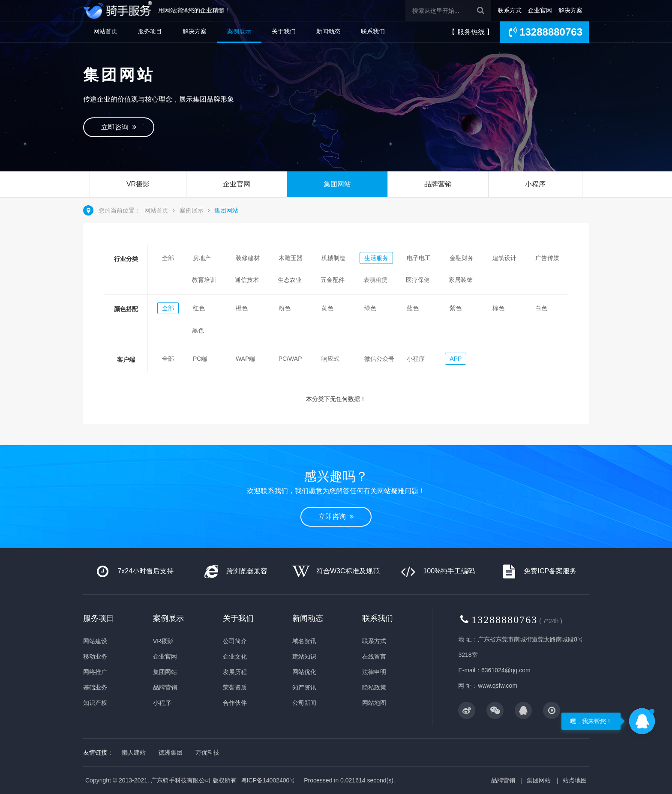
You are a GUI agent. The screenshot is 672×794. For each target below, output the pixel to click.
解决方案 (570, 10)
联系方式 (510, 10)
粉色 (285, 308)
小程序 (535, 184)
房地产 (202, 258)
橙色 (242, 308)
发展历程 (235, 672)
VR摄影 (138, 184)
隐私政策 (374, 687)
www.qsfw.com (498, 686)
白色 (541, 308)
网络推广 (95, 672)
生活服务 (376, 258)
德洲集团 (171, 752)
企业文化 (235, 656)
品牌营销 (438, 184)
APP (456, 359)
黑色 (198, 330)
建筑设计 (504, 258)
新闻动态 (328, 31)
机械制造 (333, 258)
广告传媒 (547, 258)
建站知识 (304, 656)
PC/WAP (290, 359)
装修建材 (248, 258)
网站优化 (304, 672)
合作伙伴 (235, 703)
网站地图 (374, 703)
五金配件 (333, 280)
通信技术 (247, 280)
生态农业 (290, 280)
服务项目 (150, 31)
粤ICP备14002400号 (268, 780)
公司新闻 (304, 703)
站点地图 (575, 780)
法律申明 (374, 672)
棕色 (498, 308)
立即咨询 (119, 127)
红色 (199, 308)
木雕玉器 (291, 258)
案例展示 (239, 31)
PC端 (200, 359)
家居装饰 (461, 280)
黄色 (327, 308)
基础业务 (95, 687)
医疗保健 (418, 280)
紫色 (456, 308)
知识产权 (95, 703)
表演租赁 (375, 280)
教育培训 (204, 280)
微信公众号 (379, 359)
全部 (168, 258)
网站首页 (105, 31)
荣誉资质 (235, 687)
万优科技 (207, 752)
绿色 (370, 308)
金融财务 (462, 258)
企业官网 (540, 10)
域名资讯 (304, 641)
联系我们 (373, 31)
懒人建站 (134, 752)
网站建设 (95, 641)
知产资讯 (304, 687)
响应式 (330, 359)
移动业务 (95, 656)
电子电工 (419, 258)
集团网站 (337, 184)
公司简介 (235, 641)
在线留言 (374, 656)
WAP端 (245, 359)
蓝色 (413, 308)
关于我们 (284, 31)
